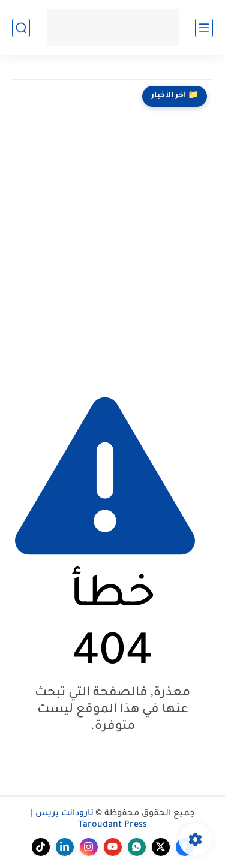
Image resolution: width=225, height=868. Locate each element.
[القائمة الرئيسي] (204, 28)
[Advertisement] (112, 250)
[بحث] (21, 28)
